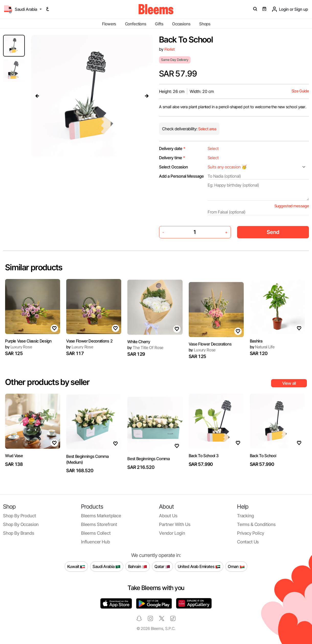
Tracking (246, 516)
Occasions (181, 24)
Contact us (248, 542)
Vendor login (172, 533)
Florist (170, 49)
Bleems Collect (96, 533)
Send (273, 232)
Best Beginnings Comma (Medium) (87, 472)
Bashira (256, 363)
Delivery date (172, 148)
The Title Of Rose (145, 360)
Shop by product (19, 516)
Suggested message (292, 206)
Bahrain (138, 566)
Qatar (162, 566)
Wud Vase (14, 463)
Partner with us (175, 524)
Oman (236, 566)
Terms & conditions (256, 524)
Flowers (109, 24)
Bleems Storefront (99, 524)
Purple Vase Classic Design (28, 363)
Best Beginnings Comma (148, 470)
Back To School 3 (204, 478)
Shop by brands (19, 533)
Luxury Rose (80, 355)
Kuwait (76, 566)
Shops (205, 24)
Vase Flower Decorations (210, 356)
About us (168, 516)
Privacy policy (251, 533)
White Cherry (139, 354)
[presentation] (37, 96)
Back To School (263, 463)
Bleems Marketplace (101, 516)
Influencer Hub (96, 542)
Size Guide (300, 91)
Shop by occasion (21, 524)
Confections (136, 24)
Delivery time (172, 158)
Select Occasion (174, 167)
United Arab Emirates (199, 566)
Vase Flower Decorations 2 (89, 348)
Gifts (159, 24)
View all (289, 383)
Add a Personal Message (181, 176)
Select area (207, 129)
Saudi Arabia (107, 566)
